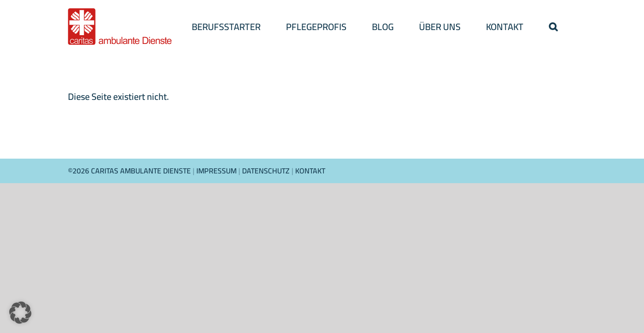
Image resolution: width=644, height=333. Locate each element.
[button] (553, 27)
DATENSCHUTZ (266, 171)
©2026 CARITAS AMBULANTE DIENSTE (130, 171)
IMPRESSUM (217, 171)
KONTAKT (310, 171)
